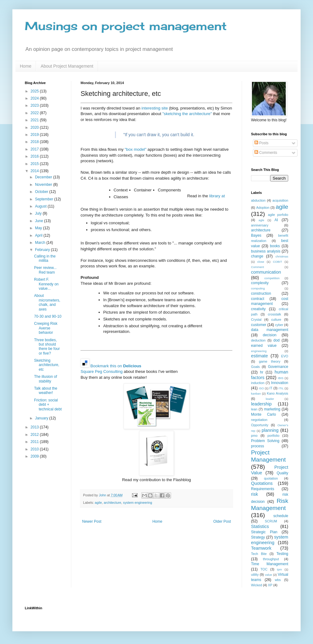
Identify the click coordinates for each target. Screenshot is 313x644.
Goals (255, 367)
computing (258, 288)
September (45, 199)
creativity (258, 309)
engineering (259, 351)
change (257, 256)
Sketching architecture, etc (47, 365)
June (40, 221)
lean (254, 409)
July (39, 213)
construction (261, 293)
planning (270, 430)
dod (276, 340)
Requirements (263, 489)
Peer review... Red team (45, 270)
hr (262, 372)
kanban (256, 394)
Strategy (258, 537)
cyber (279, 325)
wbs (278, 580)
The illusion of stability (46, 379)
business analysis (266, 251)
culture (276, 320)
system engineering (138, 503)
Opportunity (260, 425)
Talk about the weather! (46, 391)
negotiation (259, 420)
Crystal (256, 320)
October (42, 192)
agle (261, 220)
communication (266, 272)
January (42, 418)
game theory (269, 361)
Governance (278, 367)
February (43, 250)
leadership (261, 404)
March (41, 243)
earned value (264, 346)
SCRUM (271, 521)
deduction (258, 340)
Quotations (262, 483)
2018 (35, 142)
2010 (35, 449)
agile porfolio (278, 215)
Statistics (260, 526)
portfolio (273, 436)
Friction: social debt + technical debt (48, 405)
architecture (112, 503)
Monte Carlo (263, 414)
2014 (35, 171)
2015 (35, 164)
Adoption (263, 208)
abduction (258, 200)
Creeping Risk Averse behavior (46, 328)
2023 (35, 105)
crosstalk (274, 314)
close (261, 262)
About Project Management (67, 66)
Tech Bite (259, 554)
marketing (272, 409)
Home (26, 66)
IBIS (281, 378)
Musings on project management (126, 26)
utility (255, 575)
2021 (35, 120)
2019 (35, 135)
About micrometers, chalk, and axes (47, 302)
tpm (280, 569)
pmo (254, 436)
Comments (266, 153)
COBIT (278, 262)
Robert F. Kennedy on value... (46, 284)
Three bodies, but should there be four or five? (47, 347)
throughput (271, 559)
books (275, 246)
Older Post (222, 521)
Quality (282, 473)
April (39, 235)
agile (98, 503)
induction (258, 383)
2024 (35, 98)
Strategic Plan (264, 532)
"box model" (135, 149)
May (39, 228)
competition (272, 278)
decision (270, 335)
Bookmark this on (116, 366)
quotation (271, 478)
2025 (35, 91)
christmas (282, 256)
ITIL (281, 388)
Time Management (270, 564)
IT (271, 388)
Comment (258, 267)
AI (276, 220)
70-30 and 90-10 (48, 316)
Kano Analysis (278, 393)
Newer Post (92, 521)
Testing (282, 554)
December (44, 177)
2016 (35, 156)
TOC (264, 569)
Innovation (280, 383)
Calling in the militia (45, 258)
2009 (35, 456)
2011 (35, 442)
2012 (35, 435)
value (269, 575)
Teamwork (261, 548)
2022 (35, 113)
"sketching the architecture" (187, 114)
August (41, 206)
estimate (259, 356)
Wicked (256, 585)
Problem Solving (265, 441)
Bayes (256, 235)
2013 (35, 427)
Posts (261, 143)
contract (258, 299)
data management (270, 330)
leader (270, 399)
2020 (35, 127)
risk (254, 494)
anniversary (260, 225)
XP (270, 585)
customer (259, 325)
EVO (285, 356)
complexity (260, 283)
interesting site (154, 108)
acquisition (280, 200)
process (258, 446)
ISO (261, 388)
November (44, 185)
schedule (281, 516)
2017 (35, 149)
